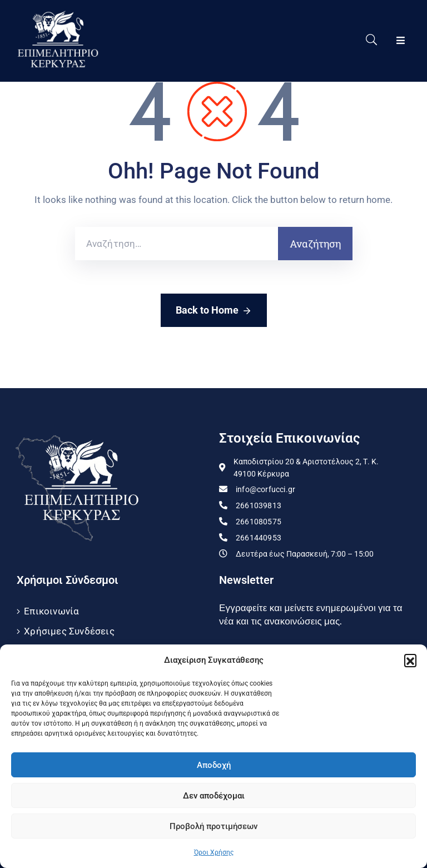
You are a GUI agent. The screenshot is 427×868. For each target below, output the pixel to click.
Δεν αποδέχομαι (214, 796)
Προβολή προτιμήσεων (213, 826)
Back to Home (214, 311)
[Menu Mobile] (401, 41)
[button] (410, 660)
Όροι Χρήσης (214, 852)
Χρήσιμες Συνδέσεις (69, 631)
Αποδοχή (214, 765)
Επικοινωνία (51, 611)
